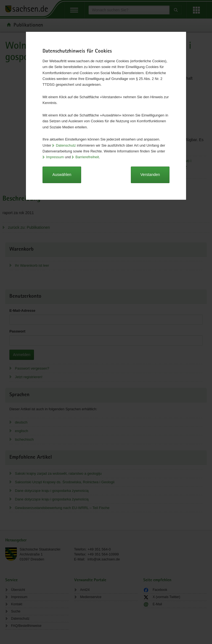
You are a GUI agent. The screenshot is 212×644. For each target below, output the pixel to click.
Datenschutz (66, 145)
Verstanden (150, 175)
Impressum (55, 157)
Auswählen (62, 175)
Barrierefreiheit (87, 157)
